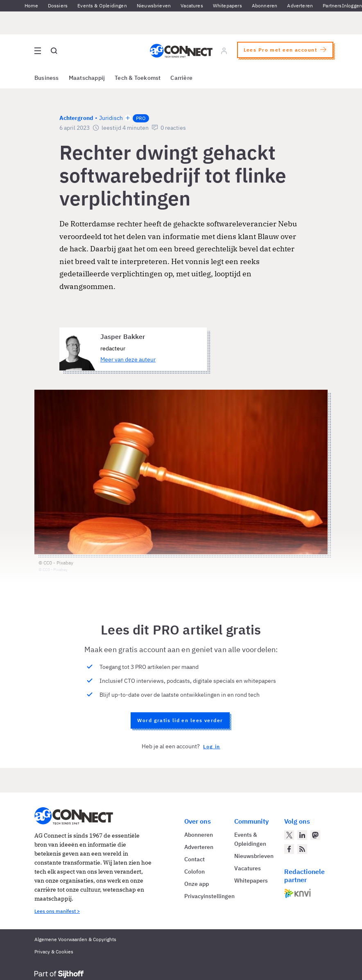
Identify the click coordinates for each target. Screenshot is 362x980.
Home (31, 6)
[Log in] (224, 51)
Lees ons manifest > (57, 911)
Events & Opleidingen (102, 6)
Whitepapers (227, 6)
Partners (332, 6)
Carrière (181, 78)
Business (47, 78)
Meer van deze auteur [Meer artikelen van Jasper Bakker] (128, 359)
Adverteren (300, 6)
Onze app (197, 884)
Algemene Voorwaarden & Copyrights (75, 939)
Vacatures (192, 6)
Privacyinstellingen (209, 896)
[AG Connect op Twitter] (289, 835)
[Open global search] (54, 51)
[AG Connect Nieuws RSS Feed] (302, 849)
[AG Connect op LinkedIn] (302, 835)
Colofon (195, 872)
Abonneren (265, 6)
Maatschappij (87, 78)
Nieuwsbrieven (154, 6)
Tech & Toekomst (138, 78)
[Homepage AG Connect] (181, 51)
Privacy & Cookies (54, 952)
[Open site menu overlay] (38, 51)
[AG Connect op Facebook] (289, 849)
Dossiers (58, 6)
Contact (195, 859)
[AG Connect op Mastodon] (315, 835)
